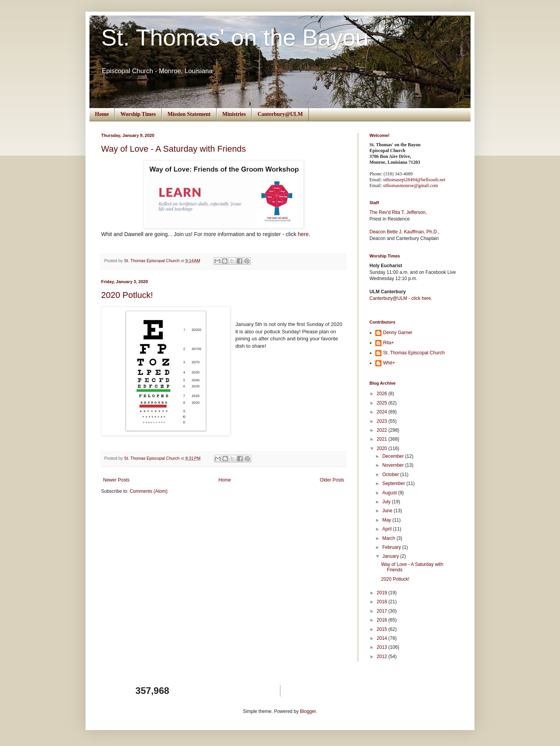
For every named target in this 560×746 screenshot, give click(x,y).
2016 (383, 620)
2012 (383, 657)
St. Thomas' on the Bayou (235, 38)
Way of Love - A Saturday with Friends (173, 149)
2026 (383, 394)
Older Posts (332, 480)
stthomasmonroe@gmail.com (410, 186)
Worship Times (138, 114)
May (387, 520)
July (387, 502)
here (303, 234)
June (388, 511)
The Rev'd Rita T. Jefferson (397, 212)
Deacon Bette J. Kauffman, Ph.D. (404, 232)
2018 (383, 602)
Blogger (308, 711)
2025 (383, 403)
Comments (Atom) (148, 491)
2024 (383, 412)
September (394, 483)
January (391, 556)
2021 (383, 439)
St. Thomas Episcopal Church (414, 353)
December (394, 456)
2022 (383, 430)
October (391, 475)
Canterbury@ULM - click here (400, 298)
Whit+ (389, 363)
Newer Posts (116, 480)
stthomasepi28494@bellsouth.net (414, 180)
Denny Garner (398, 333)
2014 (383, 638)
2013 (383, 647)
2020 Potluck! (127, 295)
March (389, 538)
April (388, 529)
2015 (383, 629)
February (392, 547)
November (394, 465)
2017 (383, 611)
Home (102, 114)
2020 (383, 448)
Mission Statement (189, 114)
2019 (383, 593)
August (390, 493)
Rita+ (388, 343)
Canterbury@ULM (280, 114)
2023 (383, 421)
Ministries (234, 114)
